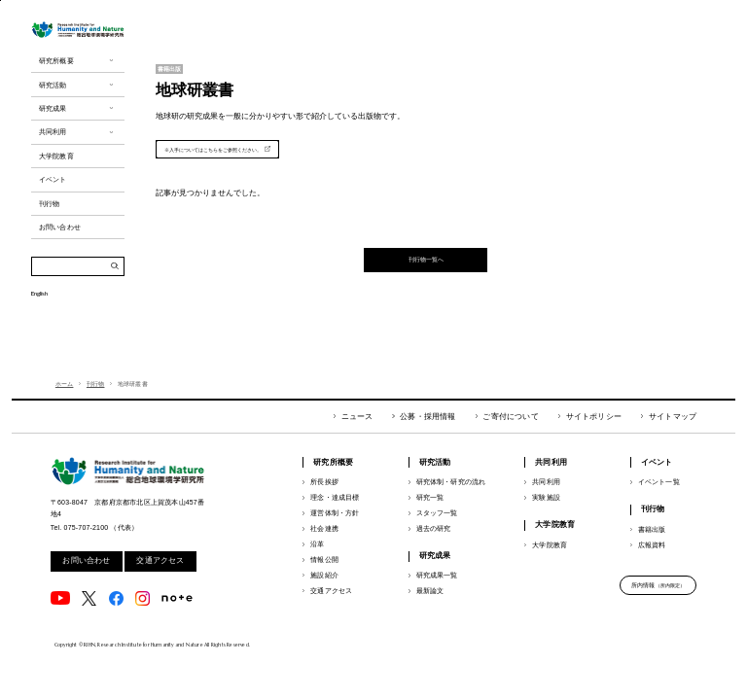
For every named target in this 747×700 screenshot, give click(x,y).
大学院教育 (550, 545)
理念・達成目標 (335, 497)
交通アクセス (160, 560)
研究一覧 (430, 497)
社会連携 (324, 528)
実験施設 (546, 497)
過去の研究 (434, 528)
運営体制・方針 (335, 513)
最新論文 (430, 591)
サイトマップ (673, 417)
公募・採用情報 (427, 417)
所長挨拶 (324, 482)
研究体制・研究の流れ (451, 482)
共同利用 (546, 482)
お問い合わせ (86, 560)
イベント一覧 (659, 482)
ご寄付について (510, 417)
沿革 (317, 544)
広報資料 (652, 545)
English (39, 331)
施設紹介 (324, 575)
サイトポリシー (594, 417)
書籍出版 (652, 529)
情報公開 (324, 560)
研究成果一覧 (437, 575)
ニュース (357, 417)
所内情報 (658, 585)
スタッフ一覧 (437, 513)
